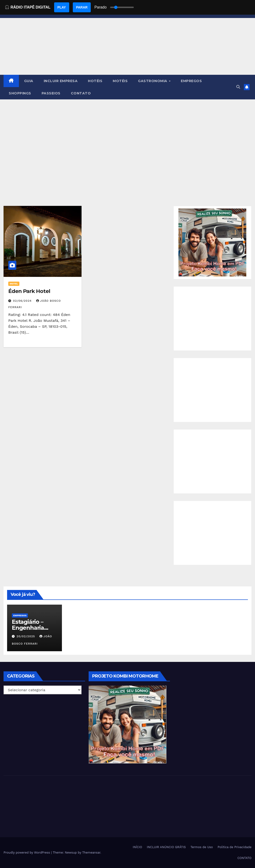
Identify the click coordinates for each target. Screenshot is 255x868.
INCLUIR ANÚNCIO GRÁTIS (166, 847)
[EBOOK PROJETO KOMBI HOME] (212, 242)
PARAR (82, 7)
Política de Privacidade (235, 847)
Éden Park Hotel (29, 291)
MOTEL (14, 284)
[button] (238, 87)
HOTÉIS (95, 81)
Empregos (20, 615)
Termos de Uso (202, 847)
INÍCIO (138, 847)
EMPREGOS (191, 81)
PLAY (62, 7)
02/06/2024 (23, 301)
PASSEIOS (51, 93)
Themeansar (91, 852)
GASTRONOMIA (153, 81)
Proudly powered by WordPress (27, 852)
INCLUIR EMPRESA (61, 81)
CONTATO (81, 93)
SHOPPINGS (20, 93)
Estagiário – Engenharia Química (28, 628)
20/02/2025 (26, 636)
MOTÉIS (120, 81)
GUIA (29, 81)
